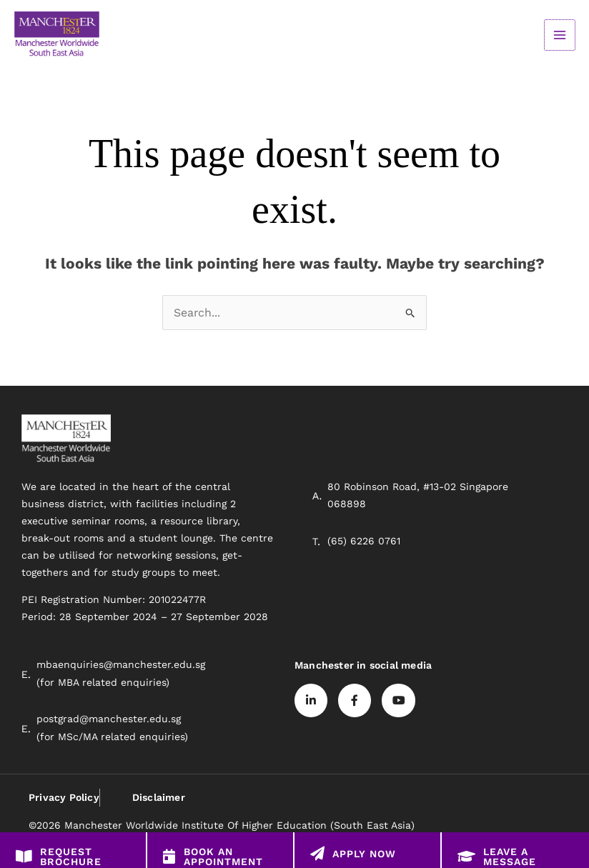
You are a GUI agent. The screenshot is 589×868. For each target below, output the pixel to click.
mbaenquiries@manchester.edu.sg (121, 666)
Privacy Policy (64, 798)
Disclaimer (158, 798)
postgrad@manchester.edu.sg (109, 720)
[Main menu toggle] (560, 35)
